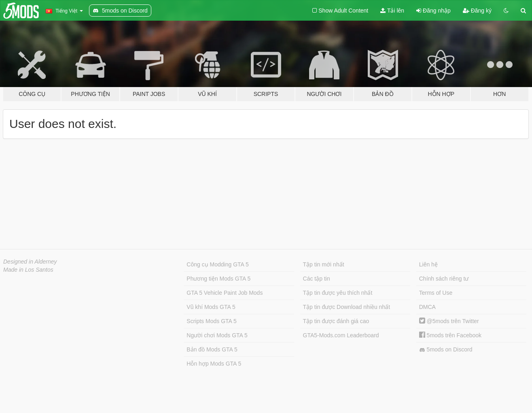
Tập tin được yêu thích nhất (338, 293)
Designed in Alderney (30, 262)
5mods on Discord (446, 350)
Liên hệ (428, 264)
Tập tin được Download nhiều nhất (347, 307)
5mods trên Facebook (450, 335)
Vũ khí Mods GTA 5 (211, 307)
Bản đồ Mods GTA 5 (212, 349)
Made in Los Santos (28, 270)
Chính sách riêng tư (444, 279)
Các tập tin (317, 279)
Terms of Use (436, 293)
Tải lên (392, 11)
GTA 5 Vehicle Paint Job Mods (225, 293)
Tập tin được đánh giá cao (336, 321)
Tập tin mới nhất (324, 264)
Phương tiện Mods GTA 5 (218, 279)
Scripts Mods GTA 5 (211, 321)
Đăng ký (477, 11)
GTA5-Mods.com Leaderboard (341, 335)
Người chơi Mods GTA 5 (217, 335)
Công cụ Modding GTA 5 (217, 264)
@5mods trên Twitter (449, 321)
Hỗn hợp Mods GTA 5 (214, 364)
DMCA (427, 307)
